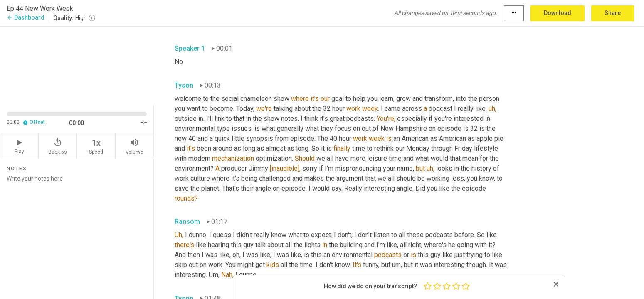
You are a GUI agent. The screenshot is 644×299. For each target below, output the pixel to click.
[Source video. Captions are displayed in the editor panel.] (77, 65)
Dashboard (26, 17)
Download (558, 13)
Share (613, 13)
